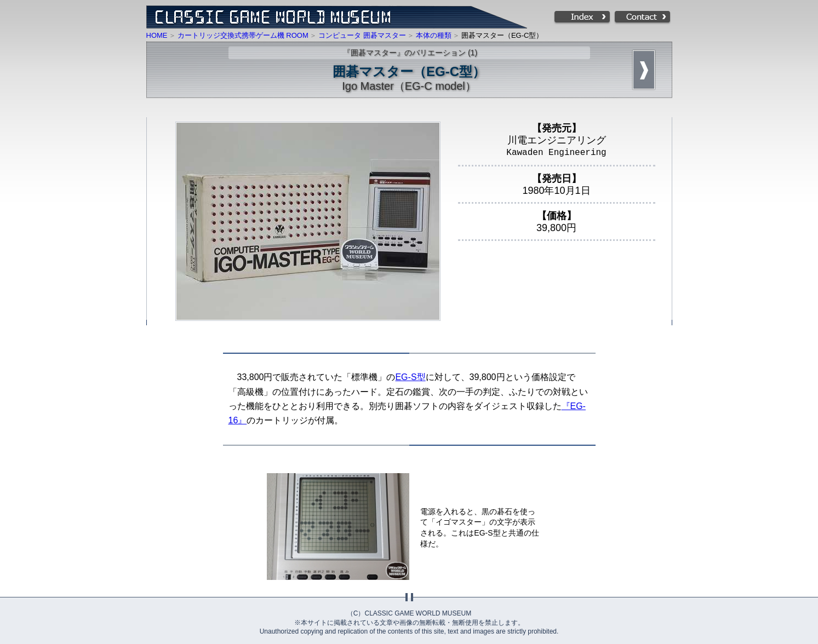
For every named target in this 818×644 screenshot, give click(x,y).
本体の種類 (434, 35)
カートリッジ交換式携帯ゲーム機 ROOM (243, 35)
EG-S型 (410, 377)
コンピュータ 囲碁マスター (362, 35)
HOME (157, 35)
